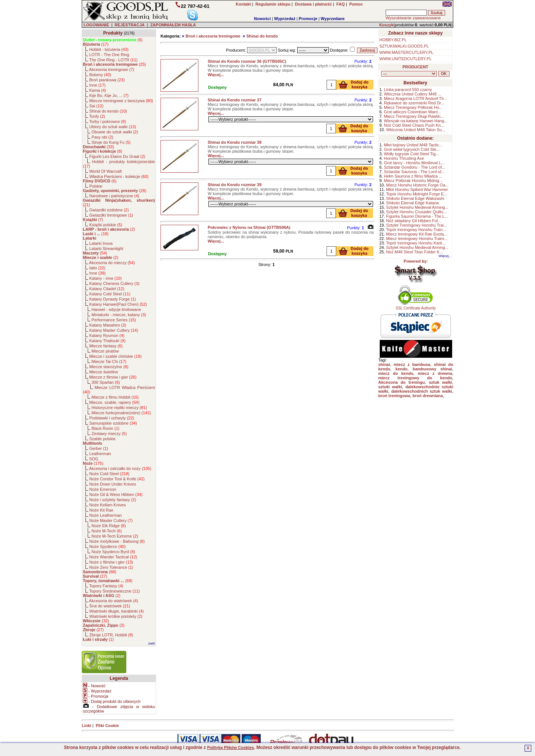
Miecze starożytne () (109, 367)
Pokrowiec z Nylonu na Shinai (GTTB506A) (249, 227)
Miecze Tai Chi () (109, 361)
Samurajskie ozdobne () (113, 423)
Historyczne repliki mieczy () (119, 408)
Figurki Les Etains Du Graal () (117, 156)
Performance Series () (114, 320)
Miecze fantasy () (106, 346)
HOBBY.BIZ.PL (393, 40)
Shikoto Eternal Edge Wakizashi (415, 198)
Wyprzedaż (285, 19)
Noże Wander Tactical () (113, 557)
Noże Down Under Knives (113, 484)
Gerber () (99, 448)
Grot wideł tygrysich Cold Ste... (412, 149)
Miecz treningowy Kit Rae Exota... (416, 234)
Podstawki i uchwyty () (112, 418)
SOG (94, 459)
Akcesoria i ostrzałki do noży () (120, 468)
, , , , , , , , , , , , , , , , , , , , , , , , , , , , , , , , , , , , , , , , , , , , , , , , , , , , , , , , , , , (409, 74)
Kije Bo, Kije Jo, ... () (109, 95)
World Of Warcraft (105, 171)
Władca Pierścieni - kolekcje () (119, 176)
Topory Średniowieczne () (114, 591)
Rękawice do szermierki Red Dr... (414, 103)
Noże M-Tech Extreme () (115, 536)
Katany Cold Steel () (110, 294)
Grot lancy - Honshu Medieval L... (414, 163)
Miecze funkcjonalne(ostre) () (121, 413)
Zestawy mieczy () (109, 434)
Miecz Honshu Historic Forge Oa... (417, 185)
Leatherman (100, 454)
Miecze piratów (105, 351)
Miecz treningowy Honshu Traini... (417, 239)
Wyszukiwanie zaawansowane (413, 18)
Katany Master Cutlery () (114, 330)
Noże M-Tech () (106, 531)
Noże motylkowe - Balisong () (117, 541)
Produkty (113, 33)
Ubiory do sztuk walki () (113, 127)
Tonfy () (97, 116)
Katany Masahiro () (108, 325)
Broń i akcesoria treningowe (213, 36)
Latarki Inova (101, 243)
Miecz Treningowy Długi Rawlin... (414, 116)
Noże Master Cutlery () (111, 520)
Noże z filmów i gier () (111, 562)
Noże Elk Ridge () (108, 526)
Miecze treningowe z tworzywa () (121, 101)
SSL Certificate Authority (416, 306)
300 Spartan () (106, 382)
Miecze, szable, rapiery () (114, 402)
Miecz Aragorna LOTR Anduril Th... (415, 98)
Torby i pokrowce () (108, 121)
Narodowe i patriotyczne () (114, 196)
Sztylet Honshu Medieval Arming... (417, 207)
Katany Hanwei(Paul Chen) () (118, 304)
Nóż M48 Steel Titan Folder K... (414, 252)
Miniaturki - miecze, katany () (119, 315)
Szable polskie (102, 439)
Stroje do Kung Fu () (111, 142)
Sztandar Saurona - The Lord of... (414, 172)
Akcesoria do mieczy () (112, 263)
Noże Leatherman (105, 515)
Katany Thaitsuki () (107, 341)
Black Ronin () (105, 428)
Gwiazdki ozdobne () (109, 210)
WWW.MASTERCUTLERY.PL (406, 52)
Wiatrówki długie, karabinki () (116, 611)
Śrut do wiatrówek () (110, 606)
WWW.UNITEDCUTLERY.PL (406, 59)
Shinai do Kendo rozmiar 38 (235, 142)
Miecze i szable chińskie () (115, 356)
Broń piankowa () (107, 80)
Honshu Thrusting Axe (404, 158)
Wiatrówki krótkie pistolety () (116, 616)
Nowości (262, 19)
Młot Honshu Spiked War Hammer (417, 189)
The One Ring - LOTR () (113, 60)
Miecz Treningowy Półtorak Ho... (413, 107)
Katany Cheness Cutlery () (114, 283)
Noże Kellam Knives (107, 505)
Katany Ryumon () (107, 335)
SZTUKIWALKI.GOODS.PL (404, 46)
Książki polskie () (106, 225)
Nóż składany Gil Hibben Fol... (414, 221)
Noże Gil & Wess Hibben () (116, 494)
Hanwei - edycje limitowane (116, 309)
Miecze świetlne (104, 372)
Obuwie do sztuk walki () (115, 132)
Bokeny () (100, 75)
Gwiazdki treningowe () (111, 215)
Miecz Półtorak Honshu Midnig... (413, 181)
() (113, 40)
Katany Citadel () (107, 289)
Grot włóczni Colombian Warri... (412, 112)
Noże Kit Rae (101, 510)
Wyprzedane (333, 19)
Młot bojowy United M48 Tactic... (413, 145)
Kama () (98, 90)
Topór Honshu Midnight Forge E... (416, 194)
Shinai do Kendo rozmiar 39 (235, 185)
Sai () (96, 106)
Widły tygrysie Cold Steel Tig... (411, 154)
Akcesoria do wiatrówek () (114, 601)
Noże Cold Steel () (109, 474)
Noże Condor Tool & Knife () (117, 479)
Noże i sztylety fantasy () (113, 500)
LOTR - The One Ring (109, 55)
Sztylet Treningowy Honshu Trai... (416, 225)
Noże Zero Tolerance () (111, 567)
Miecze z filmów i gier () (113, 377)
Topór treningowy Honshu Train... (416, 230)
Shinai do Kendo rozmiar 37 (235, 100)
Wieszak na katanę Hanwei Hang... (416, 121)
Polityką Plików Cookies (230, 747)
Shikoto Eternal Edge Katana (412, 203)
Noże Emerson (103, 489)
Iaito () (97, 268)
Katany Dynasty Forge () (112, 299)
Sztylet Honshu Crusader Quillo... (416, 212)
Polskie (96, 186)
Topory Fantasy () (106, 586)
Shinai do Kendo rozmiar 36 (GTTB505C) (247, 61)
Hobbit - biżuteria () (109, 49)
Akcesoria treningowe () (112, 69)
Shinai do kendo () (108, 111)
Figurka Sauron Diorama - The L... (417, 216)
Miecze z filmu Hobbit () (115, 397)
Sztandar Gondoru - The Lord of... (414, 167)
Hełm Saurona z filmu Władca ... (413, 176)
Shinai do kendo (262, 36)
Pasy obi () (102, 137)
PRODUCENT (415, 67)
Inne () (97, 85)
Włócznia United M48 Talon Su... (416, 130)
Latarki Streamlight (106, 249)
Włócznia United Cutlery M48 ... (412, 94)
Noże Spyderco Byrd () (113, 552)
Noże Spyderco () (107, 546)
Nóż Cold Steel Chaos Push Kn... (414, 125)
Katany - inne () (105, 278)
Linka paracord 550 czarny (408, 90)
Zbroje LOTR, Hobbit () (111, 635)
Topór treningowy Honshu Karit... (416, 243)
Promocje (308, 19)
